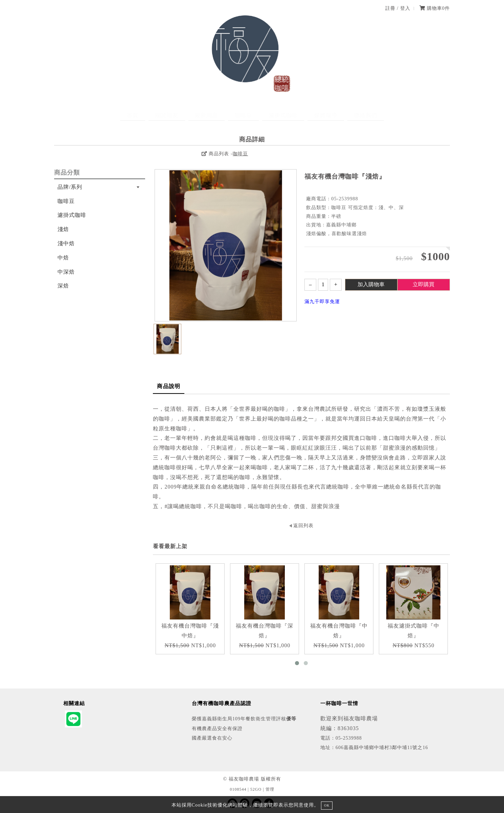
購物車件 (435, 8)
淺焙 (63, 229)
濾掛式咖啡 (277, 115)
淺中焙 (66, 243)
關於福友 (180, 115)
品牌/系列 (70, 187)
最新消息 (213, 115)
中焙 (63, 258)
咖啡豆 (243, 115)
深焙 (63, 286)
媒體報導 (313, 115)
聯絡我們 (346, 115)
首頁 (153, 115)
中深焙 (66, 272)
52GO (256, 789)
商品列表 (215, 154)
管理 (270, 789)
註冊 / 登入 (398, 8)
